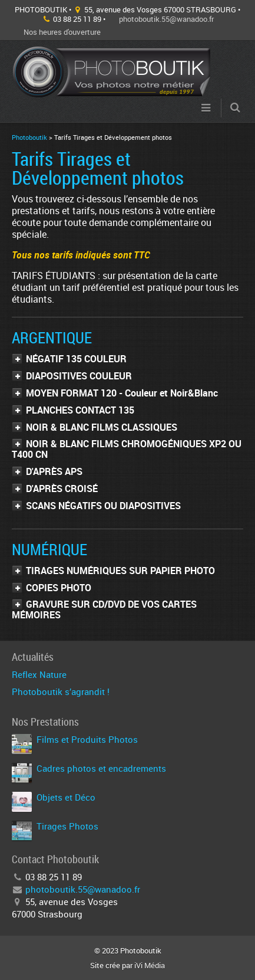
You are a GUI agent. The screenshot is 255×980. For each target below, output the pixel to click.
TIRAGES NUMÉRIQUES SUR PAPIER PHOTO (120, 571)
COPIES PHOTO (59, 588)
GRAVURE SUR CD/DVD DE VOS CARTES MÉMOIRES (104, 609)
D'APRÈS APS (54, 471)
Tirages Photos (67, 826)
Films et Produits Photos (87, 739)
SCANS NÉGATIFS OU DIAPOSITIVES (103, 506)
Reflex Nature (39, 674)
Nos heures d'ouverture (62, 32)
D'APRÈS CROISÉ (62, 489)
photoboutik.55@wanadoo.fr (166, 19)
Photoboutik (29, 137)
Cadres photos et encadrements (101, 768)
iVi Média (150, 965)
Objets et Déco (66, 797)
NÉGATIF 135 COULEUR (76, 359)
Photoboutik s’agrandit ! (61, 691)
